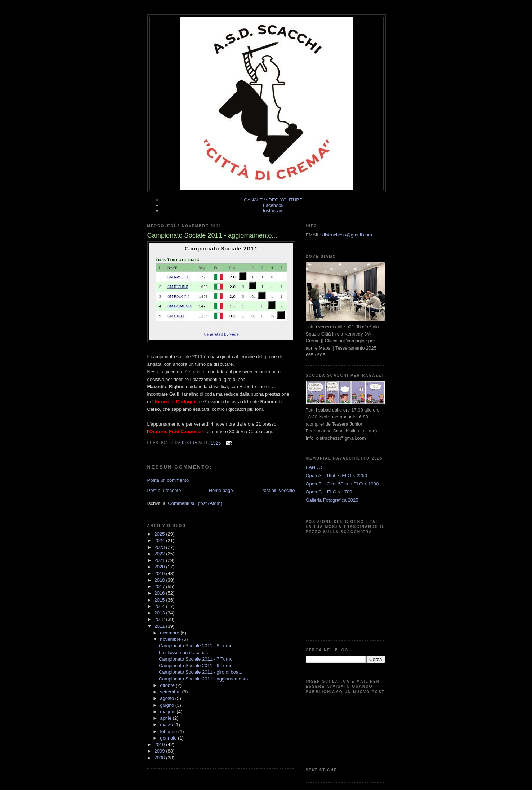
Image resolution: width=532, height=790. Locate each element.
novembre (171, 639)
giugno (168, 705)
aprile (166, 718)
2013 (160, 613)
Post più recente (164, 490)
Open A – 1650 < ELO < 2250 (337, 476)
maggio (168, 712)
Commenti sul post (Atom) (195, 503)
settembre (171, 692)
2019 (160, 574)
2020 (160, 567)
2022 (160, 554)
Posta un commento (168, 480)
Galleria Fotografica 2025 (332, 500)
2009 (160, 751)
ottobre (168, 685)
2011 (160, 626)
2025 (160, 534)
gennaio (169, 738)
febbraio (169, 731)
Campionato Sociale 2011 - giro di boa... (201, 672)
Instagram (273, 211)
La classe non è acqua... (184, 653)
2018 (160, 580)
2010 (160, 744)
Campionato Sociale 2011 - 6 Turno (196, 665)
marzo (167, 725)
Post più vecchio (278, 490)
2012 (160, 619)
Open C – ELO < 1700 (329, 492)
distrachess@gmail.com (347, 235)
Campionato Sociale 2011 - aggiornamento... (205, 679)
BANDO (314, 467)
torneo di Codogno (175, 402)
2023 (160, 547)
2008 (160, 758)
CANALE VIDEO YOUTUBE (273, 200)
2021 (160, 560)
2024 (160, 540)
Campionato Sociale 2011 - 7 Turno (196, 659)
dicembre (170, 633)
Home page (221, 490)
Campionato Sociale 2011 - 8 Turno (196, 646)
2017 (160, 587)
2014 (160, 606)
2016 (160, 593)
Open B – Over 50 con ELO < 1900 (342, 484)
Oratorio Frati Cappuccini (177, 432)
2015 (160, 600)
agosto (168, 698)
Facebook (273, 205)
